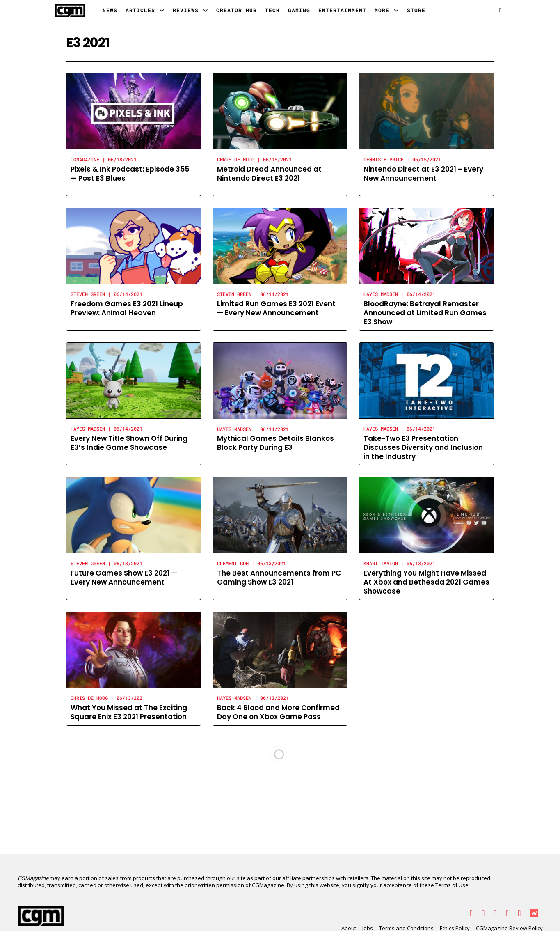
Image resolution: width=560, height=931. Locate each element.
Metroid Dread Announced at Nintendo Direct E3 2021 (269, 174)
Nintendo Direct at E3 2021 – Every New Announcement (423, 174)
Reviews (186, 10)
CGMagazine (85, 159)
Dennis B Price (384, 159)
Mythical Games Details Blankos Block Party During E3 (275, 443)
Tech (272, 10)
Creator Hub (237, 10)
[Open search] (500, 10)
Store (416, 10)
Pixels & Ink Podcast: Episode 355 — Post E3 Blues (130, 174)
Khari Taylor (381, 563)
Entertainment (342, 10)
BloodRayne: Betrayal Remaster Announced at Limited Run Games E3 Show (425, 313)
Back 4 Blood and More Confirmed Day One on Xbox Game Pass (278, 712)
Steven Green (88, 294)
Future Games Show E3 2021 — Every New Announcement (124, 578)
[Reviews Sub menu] (205, 10)
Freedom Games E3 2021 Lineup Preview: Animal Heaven (127, 308)
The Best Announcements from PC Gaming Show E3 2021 (279, 578)
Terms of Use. (453, 885)
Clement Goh (233, 563)
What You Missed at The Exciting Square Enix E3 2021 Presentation (129, 712)
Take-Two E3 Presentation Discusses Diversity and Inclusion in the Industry (423, 447)
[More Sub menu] (396, 10)
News (110, 10)
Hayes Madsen (381, 294)
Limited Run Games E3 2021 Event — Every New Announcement (276, 308)
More (382, 10)
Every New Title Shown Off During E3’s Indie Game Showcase (129, 443)
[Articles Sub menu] (162, 10)
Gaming (299, 10)
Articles (140, 10)
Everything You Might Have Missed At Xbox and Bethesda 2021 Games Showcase (426, 582)
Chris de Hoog (236, 159)
